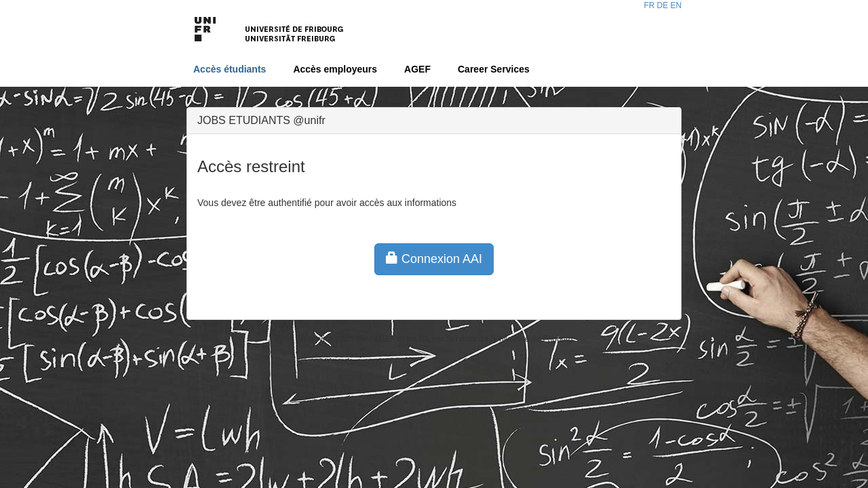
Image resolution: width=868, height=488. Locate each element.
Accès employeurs (335, 69)
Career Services (494, 69)
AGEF (417, 69)
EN (676, 5)
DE (663, 5)
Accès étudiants (230, 69)
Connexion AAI (434, 259)
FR (649, 5)
